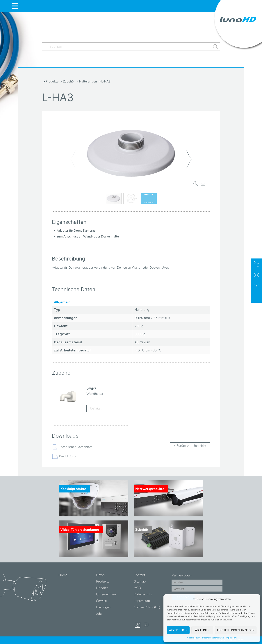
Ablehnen (202, 630)
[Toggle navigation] (15, 6)
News (100, 575)
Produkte (52, 81)
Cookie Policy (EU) (147, 607)
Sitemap (140, 581)
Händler (102, 588)
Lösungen (103, 607)
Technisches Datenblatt (75, 447)
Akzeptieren (178, 630)
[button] (255, 599)
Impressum (231, 638)
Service (101, 601)
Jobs (99, 614)
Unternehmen (106, 594)
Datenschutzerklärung (213, 638)
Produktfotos (68, 456)
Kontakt (139, 575)
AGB (137, 588)
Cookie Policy (194, 638)
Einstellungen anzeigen (236, 630)
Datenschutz (143, 594)
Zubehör (69, 81)
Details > (97, 408)
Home (63, 575)
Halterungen (88, 81)
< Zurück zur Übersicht (190, 446)
